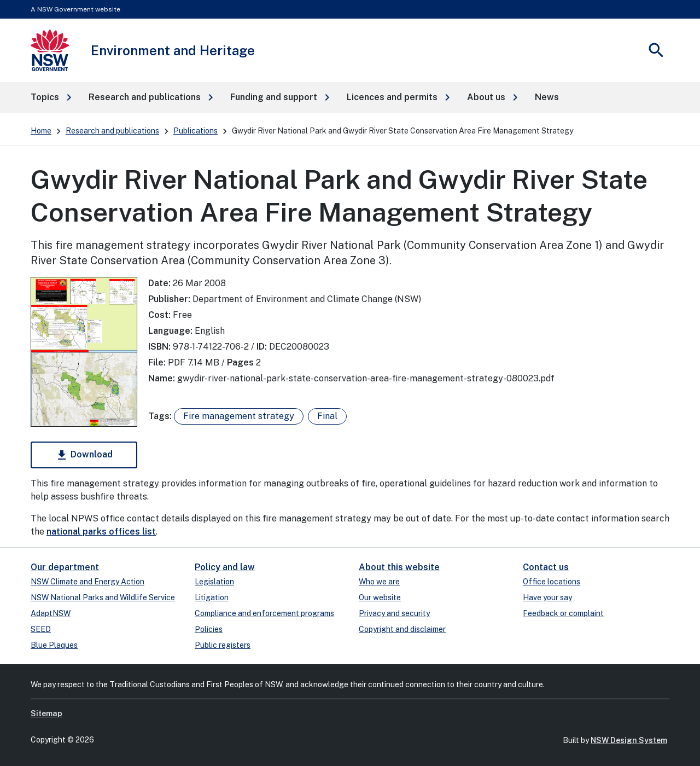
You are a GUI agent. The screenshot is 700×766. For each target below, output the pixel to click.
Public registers (223, 645)
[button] (51, 97)
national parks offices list (101, 532)
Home (41, 131)
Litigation (212, 597)
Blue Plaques (54, 645)
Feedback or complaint (563, 613)
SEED (41, 629)
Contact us (546, 567)
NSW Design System (629, 740)
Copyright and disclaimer (402, 629)
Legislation (214, 582)
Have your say (547, 597)
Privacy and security (394, 613)
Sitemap (46, 713)
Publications (196, 131)
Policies (209, 629)
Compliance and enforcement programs (264, 613)
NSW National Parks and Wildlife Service (103, 597)
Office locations (552, 582)
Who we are (379, 582)
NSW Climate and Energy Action (87, 582)
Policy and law (225, 567)
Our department (65, 567)
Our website (380, 597)
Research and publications (112, 131)
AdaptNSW (51, 613)
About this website (399, 567)
